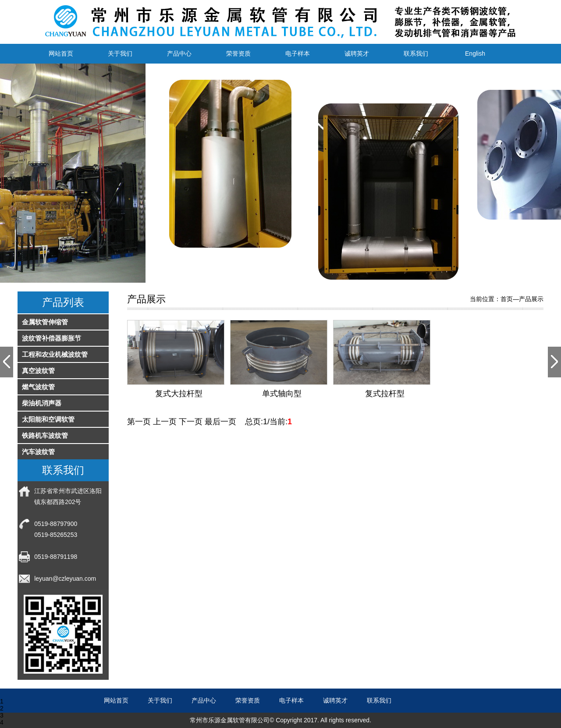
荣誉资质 (238, 53)
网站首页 (61, 53)
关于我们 (120, 53)
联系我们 (416, 53)
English (475, 53)
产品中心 (179, 53)
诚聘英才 (357, 53)
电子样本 (298, 53)
